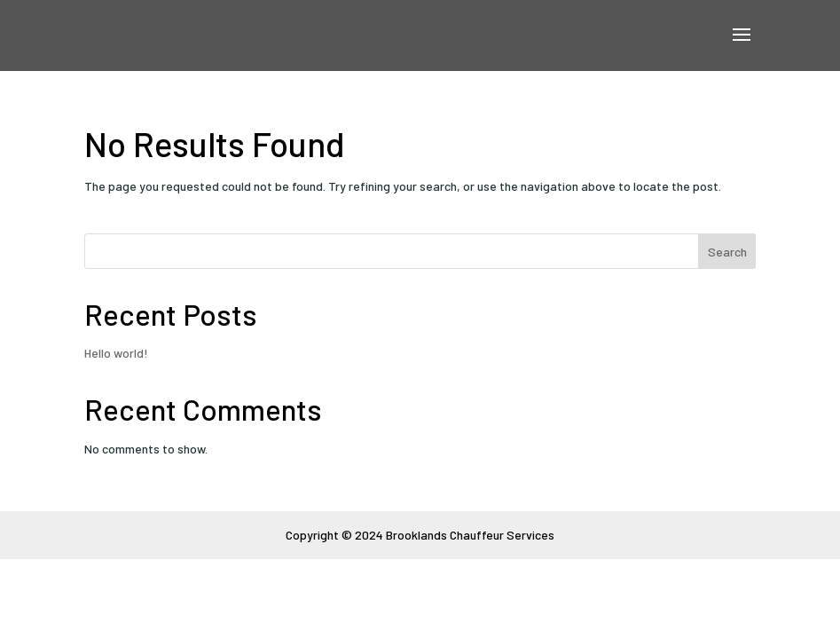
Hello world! (116, 353)
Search (727, 252)
